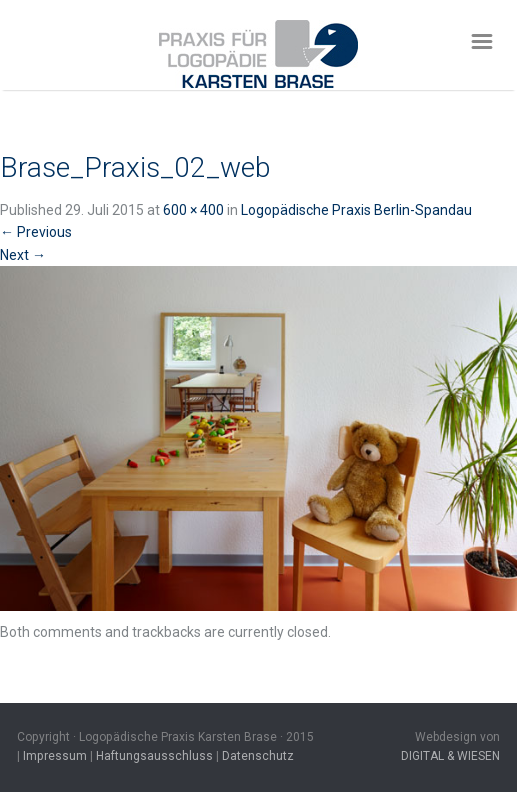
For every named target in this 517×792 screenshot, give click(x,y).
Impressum (55, 756)
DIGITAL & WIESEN (450, 756)
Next (23, 255)
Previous (36, 232)
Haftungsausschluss (154, 756)
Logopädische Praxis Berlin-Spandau (356, 210)
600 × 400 (193, 210)
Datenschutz (258, 756)
